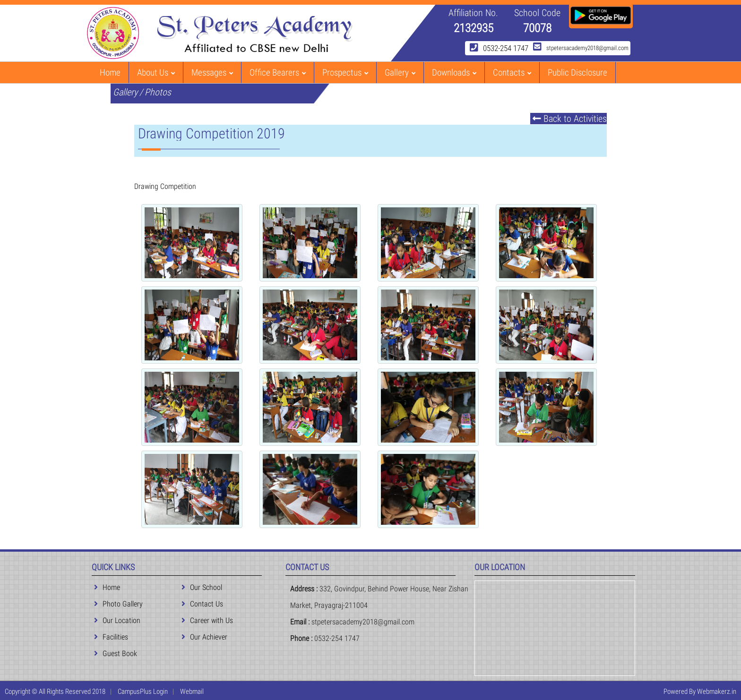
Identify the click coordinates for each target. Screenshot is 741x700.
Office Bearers (278, 73)
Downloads (454, 73)
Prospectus (345, 73)
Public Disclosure (577, 73)
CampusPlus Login (143, 691)
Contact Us (202, 604)
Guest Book (116, 653)
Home (110, 73)
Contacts (512, 73)
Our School (202, 587)
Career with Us (207, 620)
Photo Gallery (118, 604)
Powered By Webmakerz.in (700, 691)
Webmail (192, 691)
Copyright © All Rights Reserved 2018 (55, 691)
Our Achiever (204, 637)
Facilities (111, 637)
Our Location (117, 620)
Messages (212, 73)
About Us (156, 73)
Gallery (400, 73)
